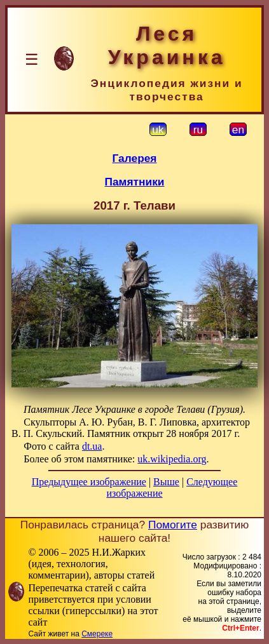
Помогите (173, 525)
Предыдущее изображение (89, 482)
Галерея (135, 158)
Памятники (135, 182)
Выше (166, 482)
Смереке (97, 634)
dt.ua (92, 446)
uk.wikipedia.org (172, 459)
